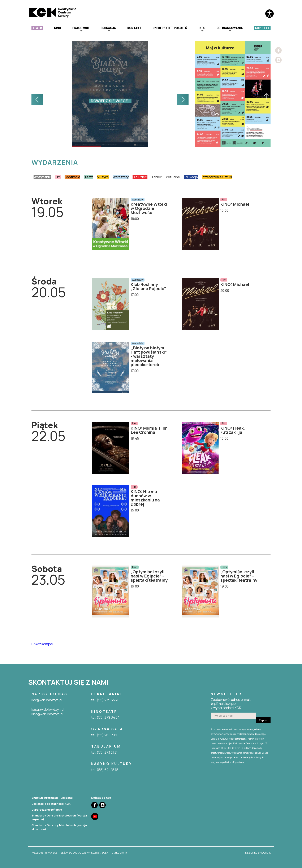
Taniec (157, 177)
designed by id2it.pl (258, 853)
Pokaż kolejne (42, 644)
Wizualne (173, 177)
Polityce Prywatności (235, 762)
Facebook (278, 50)
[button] (37, 100)
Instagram (278, 60)
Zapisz (263, 720)
